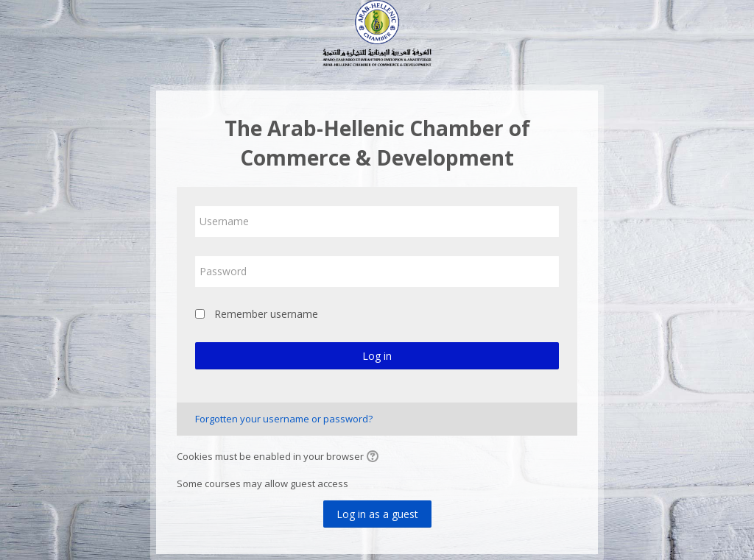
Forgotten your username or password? (284, 419)
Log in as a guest (377, 514)
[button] (375, 458)
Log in (377, 356)
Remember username (266, 314)
